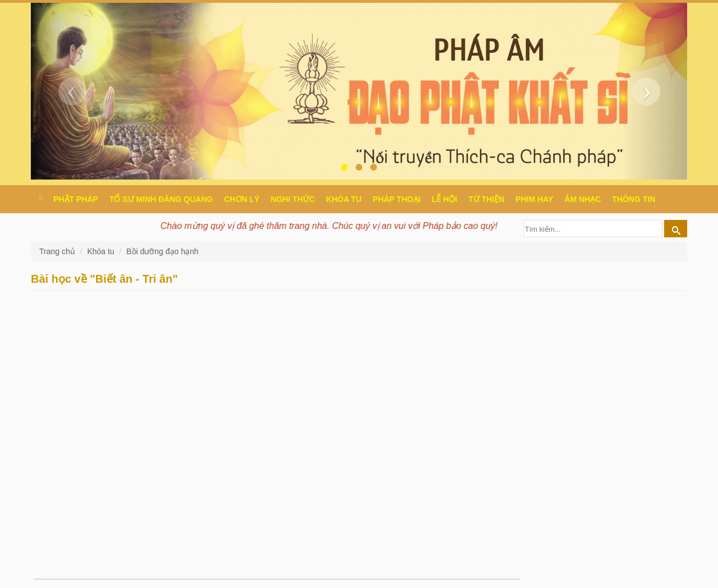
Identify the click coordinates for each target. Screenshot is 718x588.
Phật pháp (76, 199)
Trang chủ (58, 251)
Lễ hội (445, 199)
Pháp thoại (397, 199)
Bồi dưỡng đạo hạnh (162, 251)
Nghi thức (293, 199)
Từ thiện (486, 199)
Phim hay (534, 199)
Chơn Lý (241, 199)
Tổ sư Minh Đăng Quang (161, 199)
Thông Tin (634, 199)
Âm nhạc (583, 199)
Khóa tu (344, 199)
